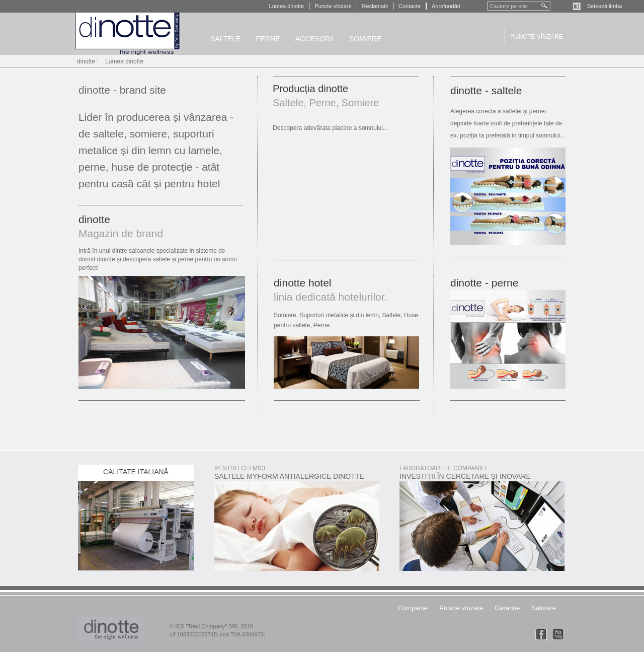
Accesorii (315, 39)
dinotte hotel (302, 283)
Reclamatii (375, 6)
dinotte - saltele (486, 90)
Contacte (410, 6)
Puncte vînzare (333, 6)
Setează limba (605, 6)
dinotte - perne (484, 283)
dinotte (127, 34)
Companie (413, 608)
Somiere (366, 39)
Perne (268, 39)
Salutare (544, 608)
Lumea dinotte (287, 6)
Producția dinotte (310, 89)
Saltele (225, 39)
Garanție (507, 608)
